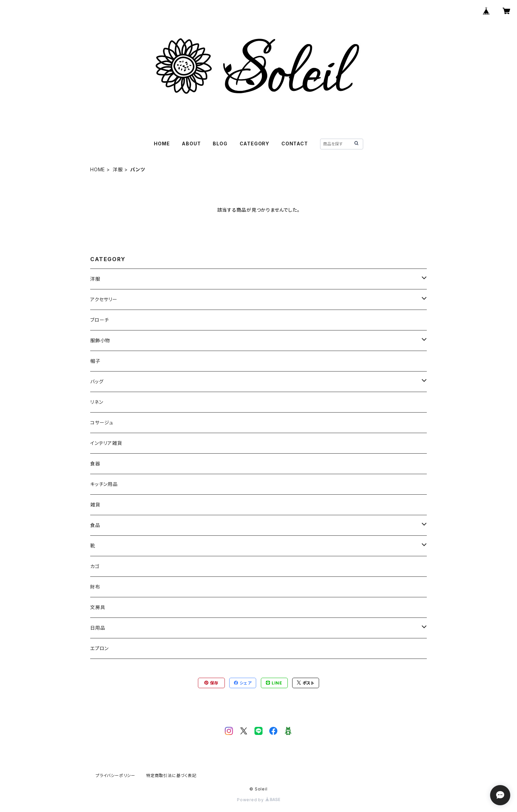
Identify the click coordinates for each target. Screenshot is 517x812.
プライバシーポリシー (115, 775)
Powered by (258, 800)
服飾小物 (100, 340)
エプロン (99, 648)
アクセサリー (104, 299)
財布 (95, 587)
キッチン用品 (104, 484)
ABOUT (191, 144)
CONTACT (295, 144)
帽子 (95, 361)
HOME (162, 144)
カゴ (95, 566)
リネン (97, 402)
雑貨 (95, 505)
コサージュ (102, 422)
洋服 (118, 169)
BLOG (220, 144)
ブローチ (100, 320)
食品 (95, 525)
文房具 (98, 607)
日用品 (98, 628)
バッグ (97, 381)
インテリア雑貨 (106, 443)
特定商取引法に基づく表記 (171, 775)
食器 (95, 464)
